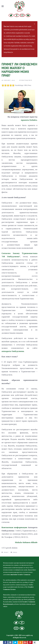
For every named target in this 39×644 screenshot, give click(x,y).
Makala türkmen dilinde (26, 542)
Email (14, 552)
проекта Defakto (29, 120)
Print (5, 552)
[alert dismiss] (35, 24)
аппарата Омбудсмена (13, 351)
